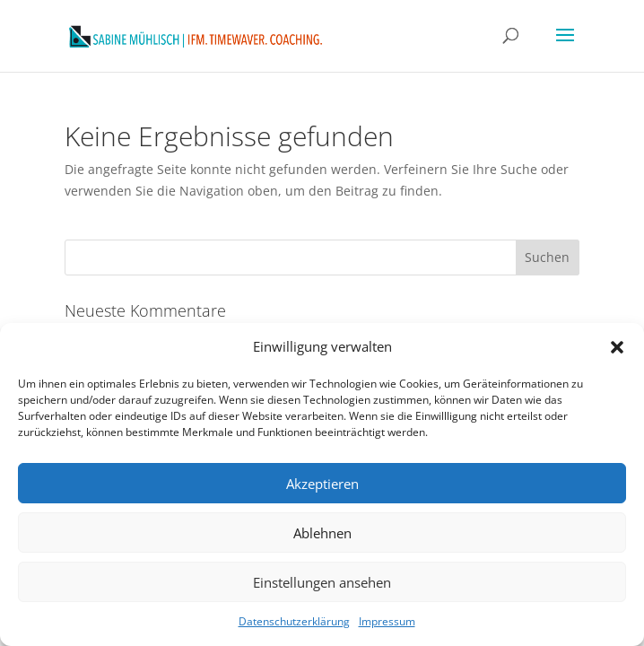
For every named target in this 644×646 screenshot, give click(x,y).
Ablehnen (322, 533)
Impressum (387, 621)
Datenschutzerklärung (294, 621)
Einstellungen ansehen (322, 582)
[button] (617, 347)
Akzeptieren (322, 484)
